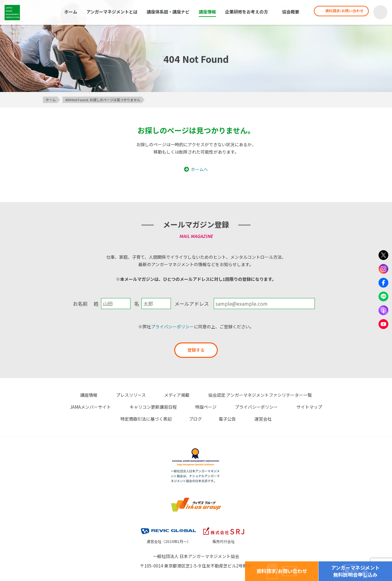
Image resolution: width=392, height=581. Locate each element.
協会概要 (289, 12)
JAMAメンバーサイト (311, 395)
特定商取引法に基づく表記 (280, 407)
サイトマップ (227, 407)
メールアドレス (192, 304)
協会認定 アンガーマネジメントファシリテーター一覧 (225, 395)
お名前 (80, 304)
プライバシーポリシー (172, 327)
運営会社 (212, 418)
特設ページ (133, 407)
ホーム (69, 12)
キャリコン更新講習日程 (85, 407)
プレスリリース (106, 395)
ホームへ (199, 169)
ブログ (324, 407)
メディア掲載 (147, 395)
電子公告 (181, 418)
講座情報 (206, 12)
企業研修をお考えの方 (245, 12)
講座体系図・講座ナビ (167, 12)
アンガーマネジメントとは (110, 12)
